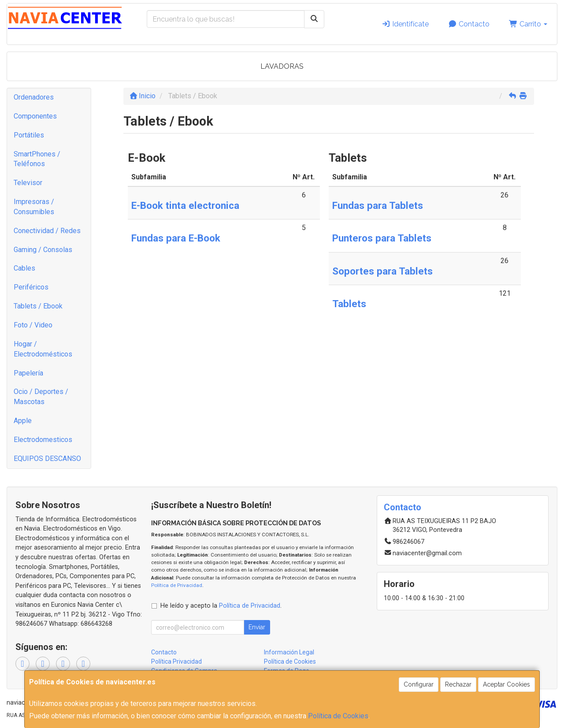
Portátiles (29, 135)
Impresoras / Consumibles (34, 207)
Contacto (469, 24)
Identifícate (405, 24)
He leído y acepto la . (221, 606)
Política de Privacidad (177, 585)
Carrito (528, 24)
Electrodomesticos (43, 440)
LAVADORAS (282, 66)
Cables (24, 268)
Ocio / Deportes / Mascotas (41, 397)
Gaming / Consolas (43, 250)
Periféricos (31, 287)
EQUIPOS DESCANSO (47, 459)
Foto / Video (33, 325)
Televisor (28, 183)
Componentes (35, 116)
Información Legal (289, 652)
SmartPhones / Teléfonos (37, 159)
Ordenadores (34, 97)
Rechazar (458, 684)
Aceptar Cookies (506, 684)
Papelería (28, 373)
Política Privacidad (176, 661)
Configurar (419, 684)
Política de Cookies (338, 716)
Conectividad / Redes (47, 231)
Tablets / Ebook (38, 306)
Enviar (257, 627)
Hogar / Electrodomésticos (43, 349)
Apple (23, 421)
